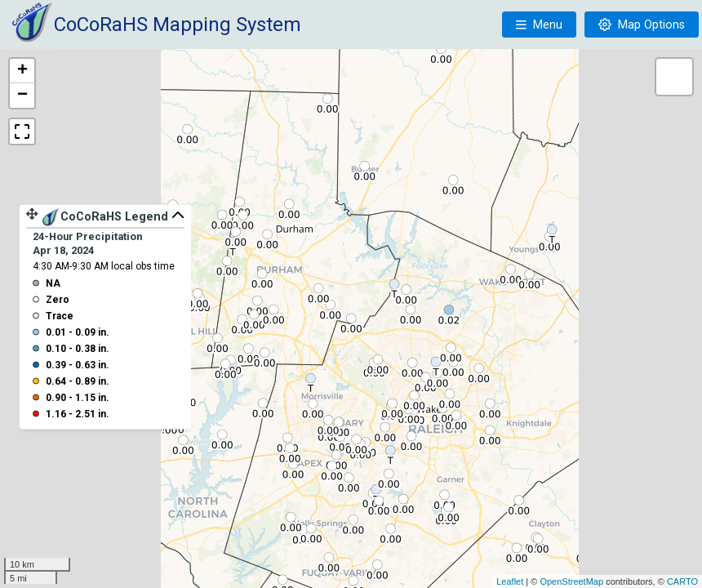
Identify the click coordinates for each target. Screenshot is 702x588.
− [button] (22, 96)
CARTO (682, 581)
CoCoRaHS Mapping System (178, 24)
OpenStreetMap (571, 581)
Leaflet (510, 581)
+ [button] (22, 71)
